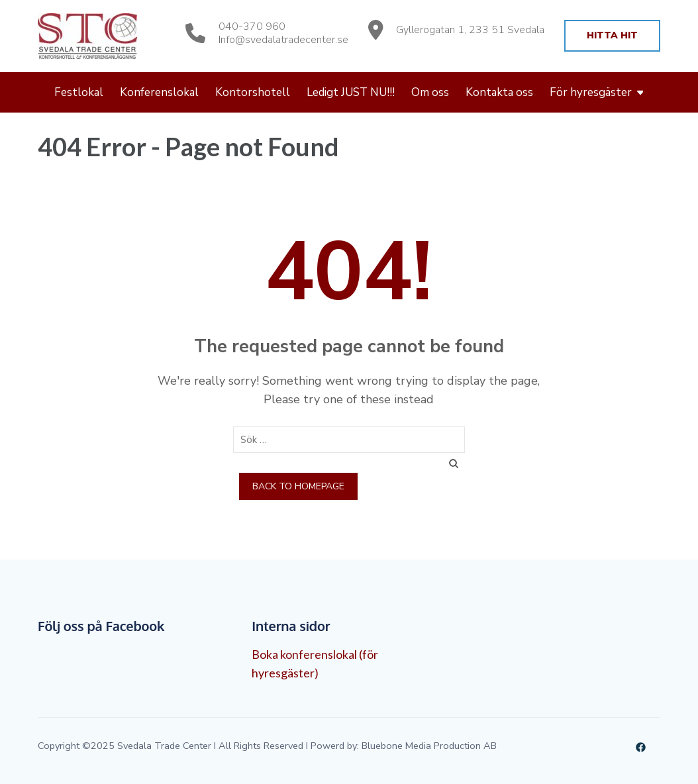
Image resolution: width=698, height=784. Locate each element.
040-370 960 (252, 26)
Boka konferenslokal (304, 654)
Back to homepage (298, 486)
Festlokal (79, 92)
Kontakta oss (499, 92)
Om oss (430, 92)
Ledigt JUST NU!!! (351, 92)
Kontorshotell (253, 92)
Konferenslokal (159, 92)
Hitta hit (612, 35)
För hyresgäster (591, 92)
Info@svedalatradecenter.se (283, 40)
